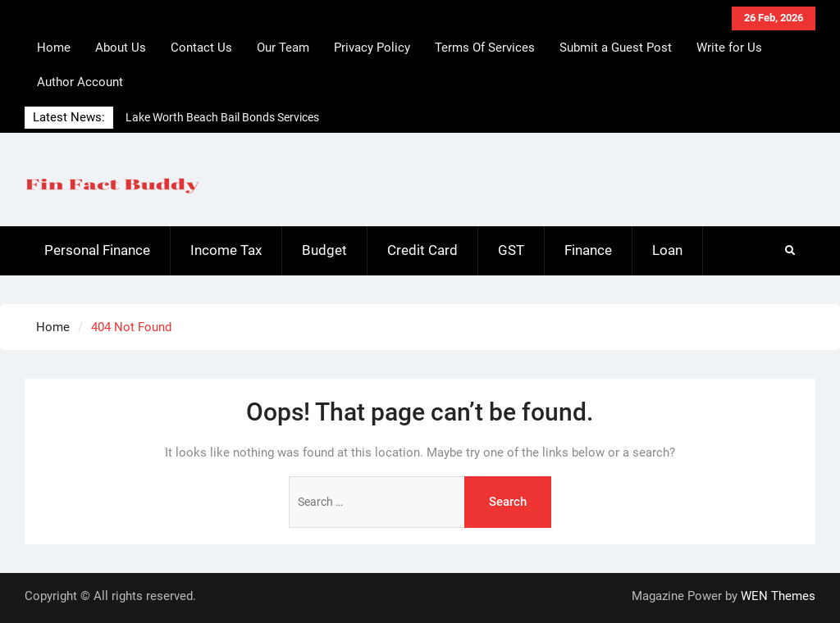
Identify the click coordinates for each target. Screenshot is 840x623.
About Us (121, 48)
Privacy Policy (372, 48)
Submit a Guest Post (616, 48)
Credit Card (422, 250)
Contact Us (201, 48)
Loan (667, 250)
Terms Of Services (485, 48)
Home (54, 48)
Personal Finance (97, 250)
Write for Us (729, 48)
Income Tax (226, 250)
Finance (588, 250)
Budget (324, 250)
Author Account (80, 82)
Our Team (283, 48)
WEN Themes (778, 596)
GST (511, 250)
